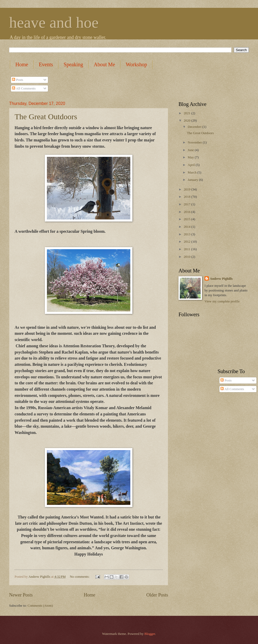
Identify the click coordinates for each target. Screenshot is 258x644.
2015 (188, 219)
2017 (188, 204)
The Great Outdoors (46, 117)
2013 (188, 234)
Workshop (136, 64)
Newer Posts (21, 595)
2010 (188, 257)
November (195, 142)
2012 (188, 242)
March (192, 172)
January (193, 180)
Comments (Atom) (40, 606)
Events (46, 64)
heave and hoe (54, 22)
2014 (188, 227)
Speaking (73, 64)
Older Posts (157, 595)
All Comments (24, 88)
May (191, 157)
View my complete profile (222, 301)
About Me (105, 64)
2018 (188, 197)
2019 (188, 189)
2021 (188, 113)
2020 (188, 121)
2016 (188, 212)
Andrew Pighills (221, 279)
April (192, 165)
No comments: (80, 577)
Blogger (150, 634)
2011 (188, 249)
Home (22, 64)
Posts (17, 80)
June (191, 150)
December (195, 127)
